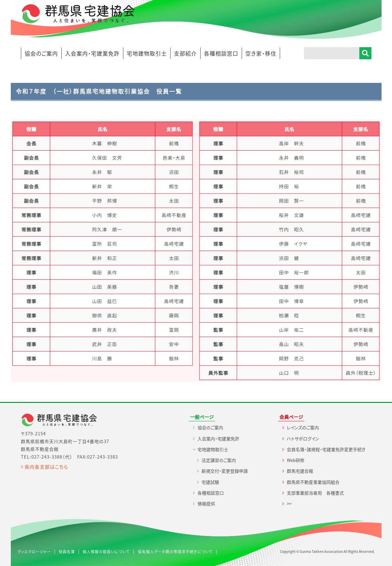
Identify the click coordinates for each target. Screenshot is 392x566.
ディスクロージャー (34, 552)
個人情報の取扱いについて (106, 552)
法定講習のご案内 (219, 460)
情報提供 (206, 504)
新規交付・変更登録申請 (225, 471)
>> (289, 504)
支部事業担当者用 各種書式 (315, 493)
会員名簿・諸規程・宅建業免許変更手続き (326, 449)
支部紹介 (185, 53)
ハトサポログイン (303, 438)
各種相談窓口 (221, 53)
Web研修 (296, 460)
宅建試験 (210, 482)
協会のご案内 (41, 53)
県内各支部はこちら (46, 467)
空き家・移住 (261, 53)
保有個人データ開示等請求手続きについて (175, 552)
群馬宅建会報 (300, 471)
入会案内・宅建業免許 (92, 53)
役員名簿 (67, 552)
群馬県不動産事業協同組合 (313, 482)
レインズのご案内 (303, 427)
